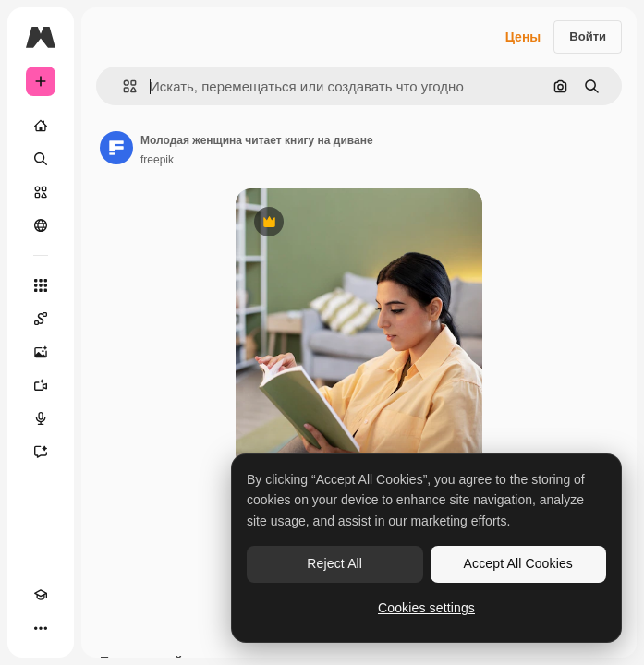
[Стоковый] (41, 192)
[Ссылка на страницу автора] (116, 148)
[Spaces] (41, 319)
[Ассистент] (41, 452)
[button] (122, 86)
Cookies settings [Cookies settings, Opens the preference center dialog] (426, 608)
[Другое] (41, 628)
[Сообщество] (41, 225)
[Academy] (41, 595)
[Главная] (41, 126)
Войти (588, 36)
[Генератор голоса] (41, 418)
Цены (523, 37)
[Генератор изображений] (41, 352)
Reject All (334, 563)
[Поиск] (41, 159)
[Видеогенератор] (41, 385)
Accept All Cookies (518, 563)
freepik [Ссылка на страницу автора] (157, 160)
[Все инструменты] (41, 285)
